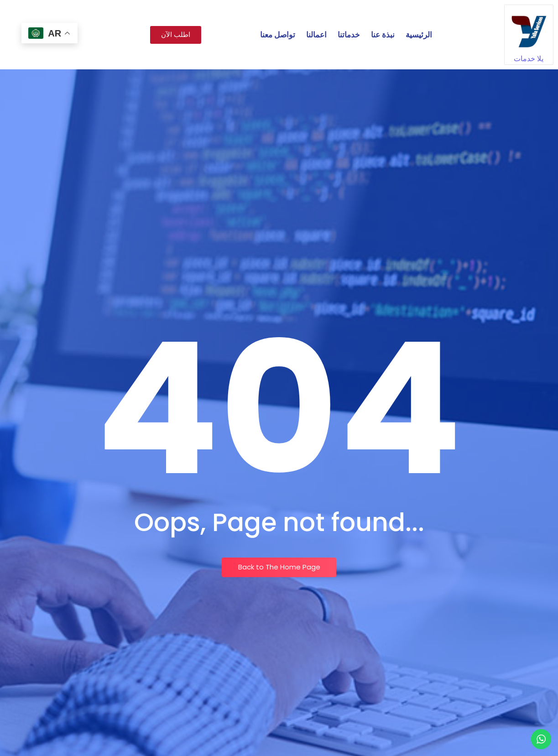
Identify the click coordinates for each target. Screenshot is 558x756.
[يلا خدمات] (529, 29)
